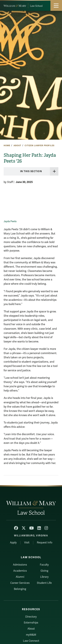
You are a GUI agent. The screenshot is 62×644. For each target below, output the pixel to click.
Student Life (44, 583)
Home (7, 146)
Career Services (20, 583)
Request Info (45, 543)
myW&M (31, 635)
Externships (31, 623)
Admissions (20, 565)
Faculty (44, 565)
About (17, 146)
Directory (31, 617)
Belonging (20, 589)
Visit (27, 543)
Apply (13, 543)
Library (44, 577)
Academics (20, 571)
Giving (44, 571)
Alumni (20, 577)
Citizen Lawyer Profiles (40, 146)
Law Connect (31, 641)
